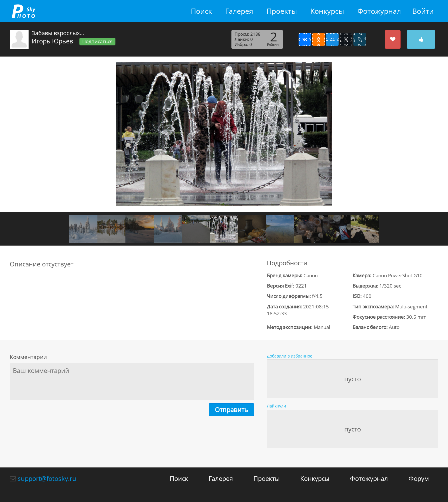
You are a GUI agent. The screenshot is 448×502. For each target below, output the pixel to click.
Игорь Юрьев (52, 41)
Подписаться (97, 41)
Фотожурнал (379, 11)
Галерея (239, 11)
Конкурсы (327, 11)
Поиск (201, 11)
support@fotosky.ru (47, 478)
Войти (423, 11)
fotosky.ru (23, 11)
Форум (419, 478)
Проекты (282, 11)
